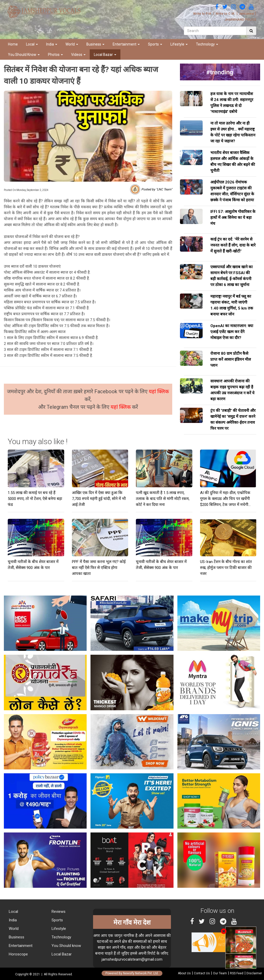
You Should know (66, 946)
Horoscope (18, 954)
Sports (155, 44)
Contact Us (202, 973)
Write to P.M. (203, 14)
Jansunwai (246, 14)
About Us (184, 973)
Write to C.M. (225, 14)
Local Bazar (105, 55)
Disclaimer (254, 973)
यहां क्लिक (159, 391)
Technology (207, 44)
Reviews (58, 912)
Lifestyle (179, 44)
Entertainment (126, 44)
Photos (55, 55)
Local (32, 44)
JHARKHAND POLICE (240, 20)
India (52, 44)
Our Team (220, 973)
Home (13, 44)
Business (95, 44)
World (72, 44)
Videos (78, 55)
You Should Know (24, 55)
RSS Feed (237, 973)
